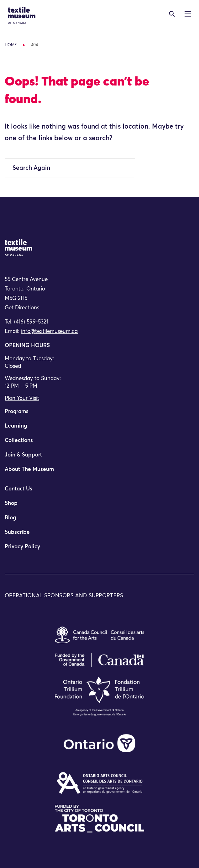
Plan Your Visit (22, 398)
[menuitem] (99, 414)
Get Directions (22, 308)
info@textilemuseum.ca (49, 332)
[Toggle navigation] (172, 14)
